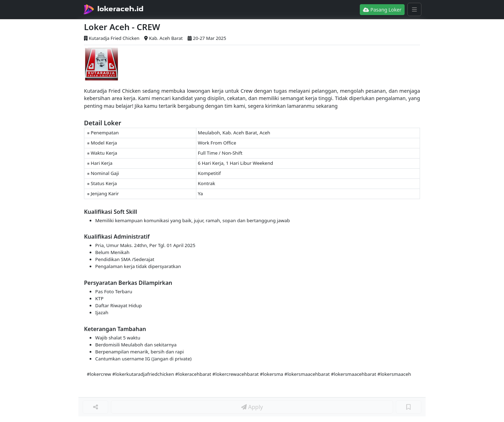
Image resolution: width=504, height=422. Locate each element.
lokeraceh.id (120, 9)
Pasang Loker (382, 10)
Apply (252, 407)
